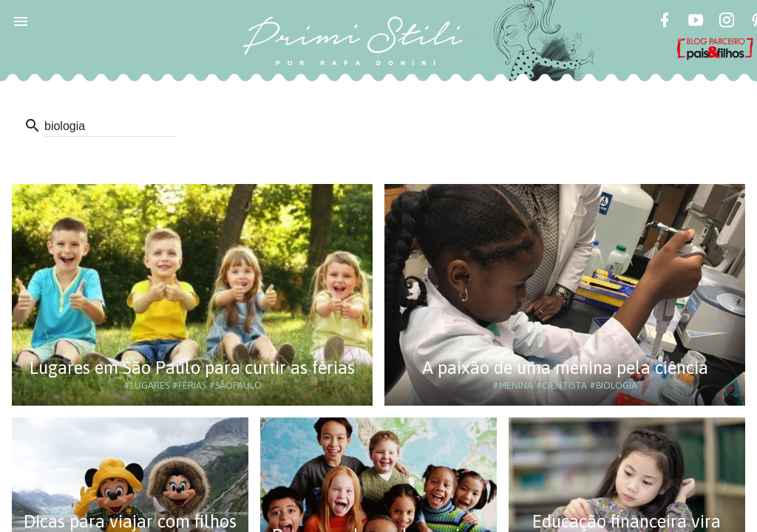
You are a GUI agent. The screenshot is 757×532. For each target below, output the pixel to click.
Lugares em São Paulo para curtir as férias (192, 368)
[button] (21, 21)
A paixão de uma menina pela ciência (565, 368)
